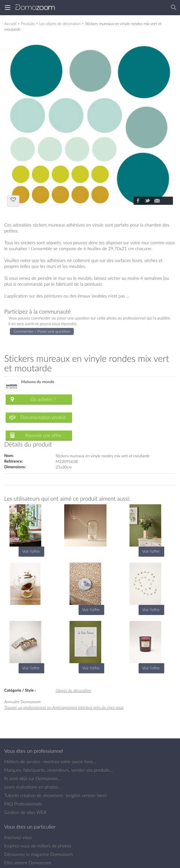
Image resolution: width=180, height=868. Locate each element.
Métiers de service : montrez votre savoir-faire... (50, 762)
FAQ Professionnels (23, 804)
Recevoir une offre (43, 435)
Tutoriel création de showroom (34, 795)
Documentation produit (43, 417)
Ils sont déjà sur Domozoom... (33, 778)
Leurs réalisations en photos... (33, 787)
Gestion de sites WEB (25, 812)
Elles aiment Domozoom (28, 863)
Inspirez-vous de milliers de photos (38, 846)
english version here (86, 795)
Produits (28, 24)
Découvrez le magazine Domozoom (39, 854)
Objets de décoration (74, 690)
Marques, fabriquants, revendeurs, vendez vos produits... (59, 770)
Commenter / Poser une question (42, 331)
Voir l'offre (31, 551)
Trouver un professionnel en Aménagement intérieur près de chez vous (64, 707)
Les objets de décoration (60, 24)
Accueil (10, 24)
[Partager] (138, 201)
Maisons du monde (38, 382)
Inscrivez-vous (18, 837)
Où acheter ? (43, 399)
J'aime (13, 200)
